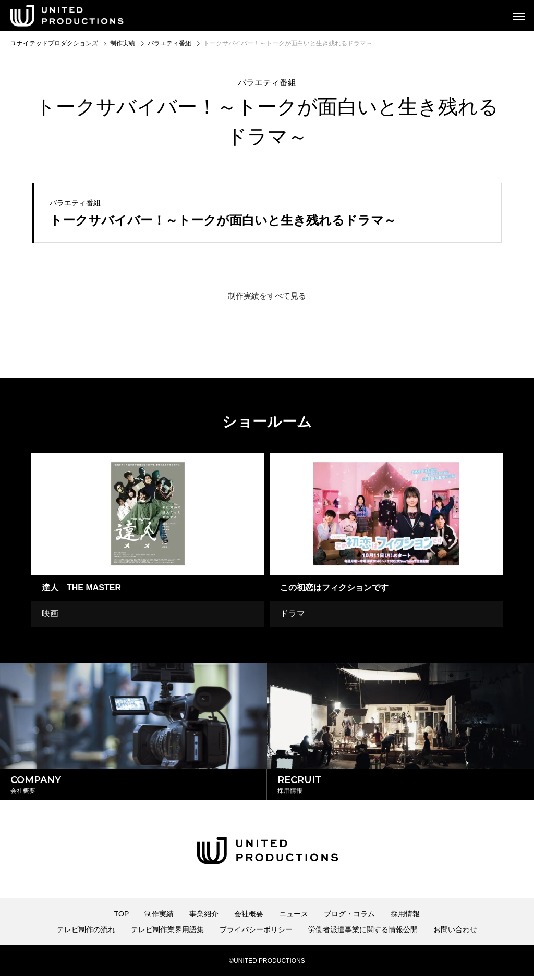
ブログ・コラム (349, 917)
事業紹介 (204, 917)
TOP (122, 917)
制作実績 (159, 917)
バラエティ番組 (267, 83)
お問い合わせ (455, 933)
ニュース (294, 917)
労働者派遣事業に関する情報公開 (363, 933)
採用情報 (405, 917)
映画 (50, 613)
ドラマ (293, 613)
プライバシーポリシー (256, 933)
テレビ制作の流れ (86, 933)
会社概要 (249, 917)
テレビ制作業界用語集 (167, 933)
